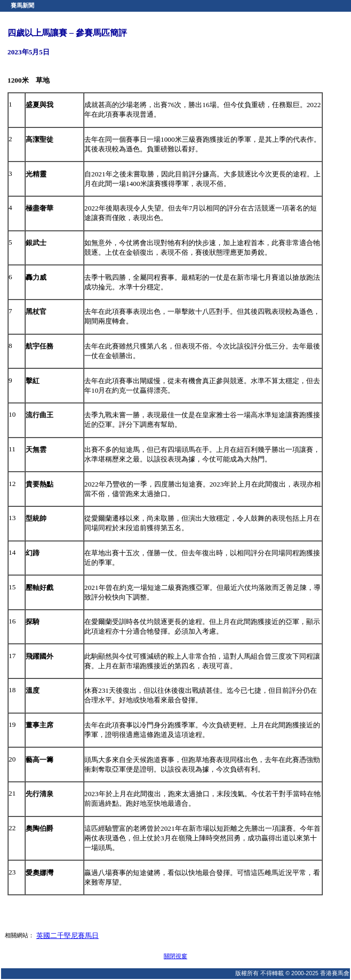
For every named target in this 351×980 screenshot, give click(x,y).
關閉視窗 (175, 956)
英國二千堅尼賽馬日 (67, 936)
